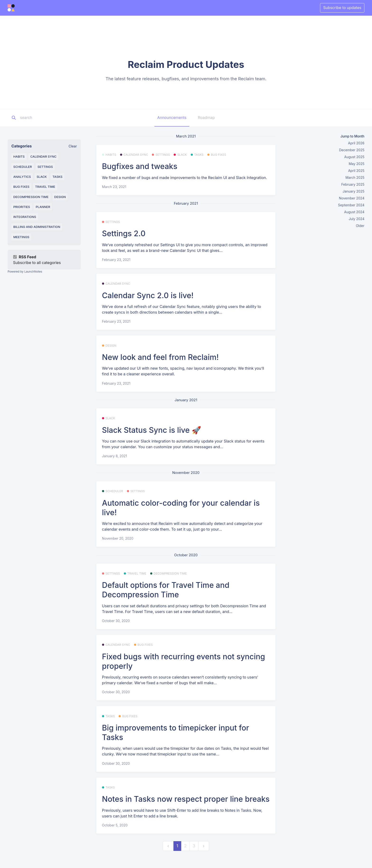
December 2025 (352, 150)
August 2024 (354, 212)
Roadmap (206, 118)
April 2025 (356, 171)
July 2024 (357, 219)
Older (360, 226)
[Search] (50, 118)
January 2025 (353, 191)
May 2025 (357, 164)
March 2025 (355, 177)
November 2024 (352, 198)
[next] (204, 846)
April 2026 (356, 143)
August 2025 (354, 157)
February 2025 (353, 184)
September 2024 (351, 205)
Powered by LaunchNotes (25, 271)
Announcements (172, 118)
